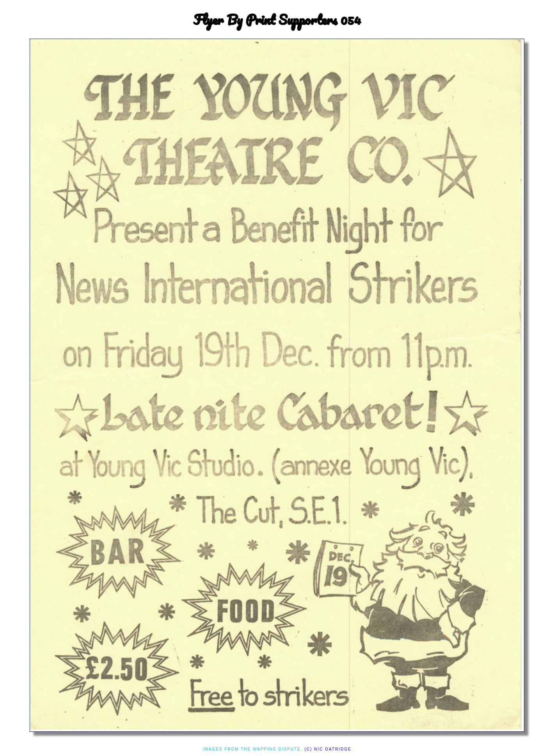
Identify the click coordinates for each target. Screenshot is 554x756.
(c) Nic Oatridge (328, 749)
